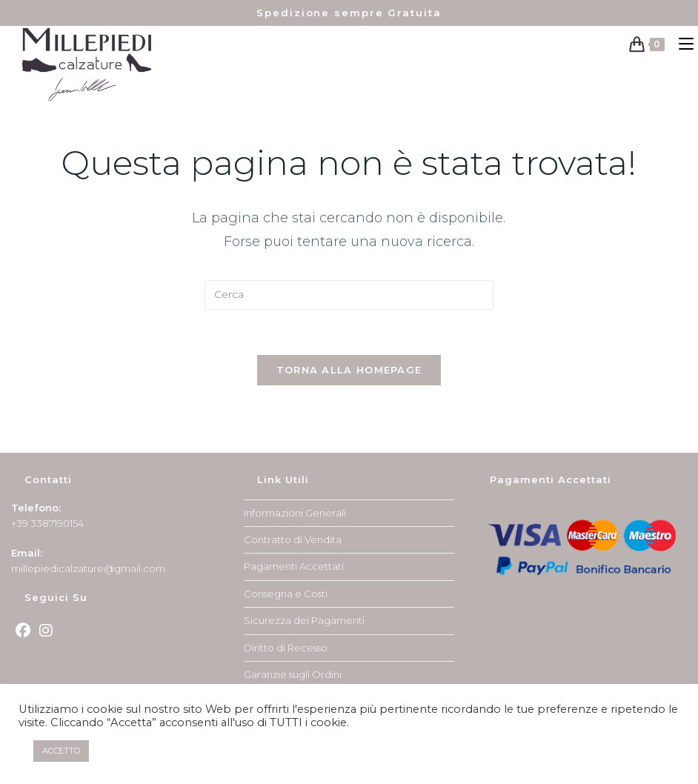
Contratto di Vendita (293, 539)
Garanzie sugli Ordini (293, 674)
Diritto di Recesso (286, 648)
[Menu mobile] (683, 44)
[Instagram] (46, 631)
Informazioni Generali (295, 513)
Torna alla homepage (349, 370)
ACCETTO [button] (61, 751)
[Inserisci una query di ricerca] (349, 295)
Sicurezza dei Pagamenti (304, 620)
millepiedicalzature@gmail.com (88, 568)
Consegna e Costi (286, 594)
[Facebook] (23, 631)
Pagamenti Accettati (294, 566)
